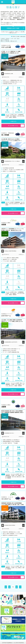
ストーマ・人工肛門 (10, 115)
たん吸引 (7, 116)
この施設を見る (13, 121)
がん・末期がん (13, 116)
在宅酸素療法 (21, 115)
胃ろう (16, 115)
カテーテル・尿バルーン (14, 204)
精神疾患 (15, 117)
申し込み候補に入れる (13, 126)
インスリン (8, 383)
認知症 (10, 117)
